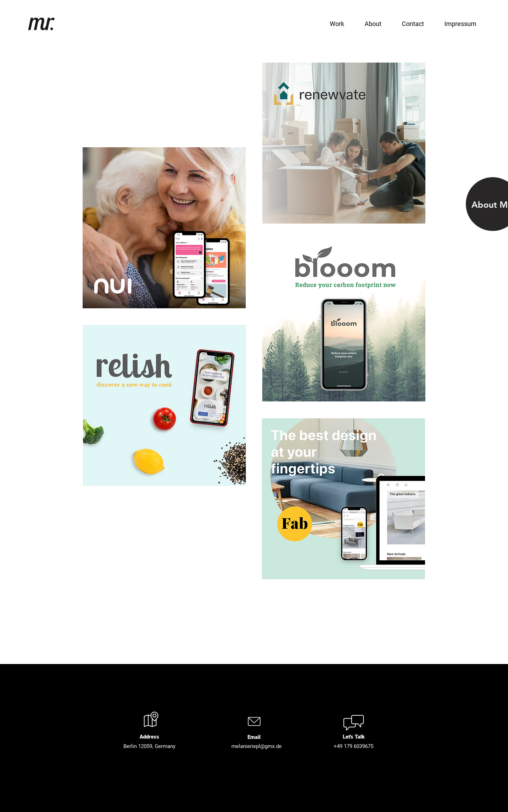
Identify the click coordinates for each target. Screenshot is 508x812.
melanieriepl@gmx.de (256, 746)
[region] (165, 228)
